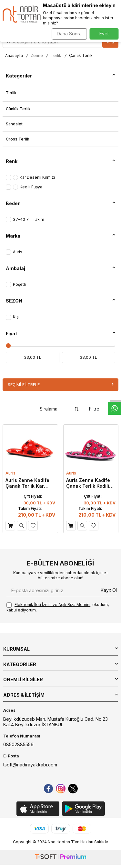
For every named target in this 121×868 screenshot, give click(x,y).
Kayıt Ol (109, 590)
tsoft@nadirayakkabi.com (30, 765)
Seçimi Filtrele (60, 384)
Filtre (100, 409)
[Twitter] (73, 789)
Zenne (37, 55)
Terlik (56, 55)
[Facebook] (48, 789)
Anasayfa (14, 55)
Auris (10, 473)
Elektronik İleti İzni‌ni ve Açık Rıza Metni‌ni (52, 605)
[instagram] (61, 789)
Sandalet (14, 124)
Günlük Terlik (18, 109)
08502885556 (18, 744)
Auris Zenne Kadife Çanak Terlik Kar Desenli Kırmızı (27, 483)
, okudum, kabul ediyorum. (58, 607)
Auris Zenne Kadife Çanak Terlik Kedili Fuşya (88, 483)
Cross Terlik (18, 139)
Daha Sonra (69, 34)
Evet (104, 34)
